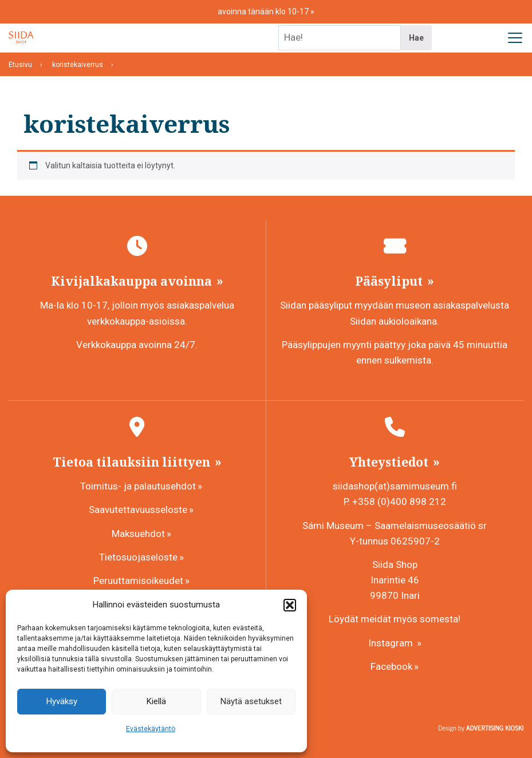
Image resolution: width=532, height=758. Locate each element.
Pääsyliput (390, 281)
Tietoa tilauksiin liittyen (133, 462)
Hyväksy (62, 701)
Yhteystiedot (390, 462)
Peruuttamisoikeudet (138, 581)
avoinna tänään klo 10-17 (264, 11)
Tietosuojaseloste (138, 557)
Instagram (392, 643)
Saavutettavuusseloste (138, 510)
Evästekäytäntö (151, 729)
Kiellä (156, 701)
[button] (290, 605)
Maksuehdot (138, 534)
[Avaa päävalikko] (515, 38)
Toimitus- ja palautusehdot (138, 486)
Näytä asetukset (251, 701)
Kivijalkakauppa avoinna (133, 281)
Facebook (391, 666)
